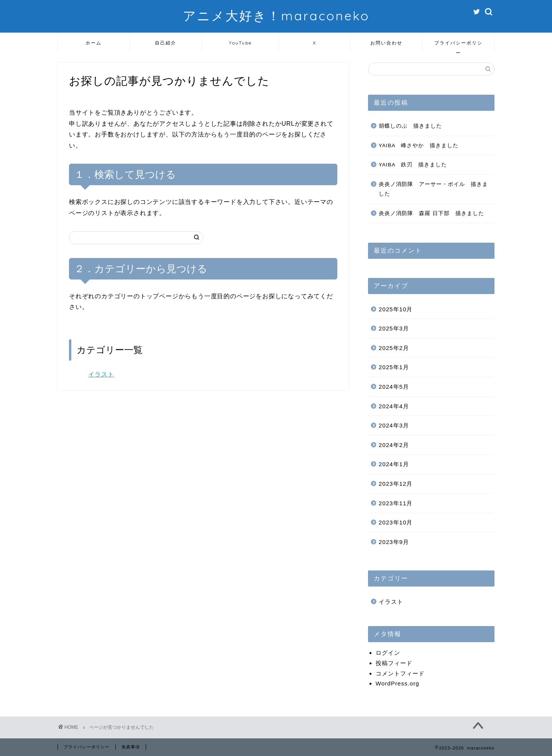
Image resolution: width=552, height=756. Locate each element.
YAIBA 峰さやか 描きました (419, 145)
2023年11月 (396, 503)
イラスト (101, 374)
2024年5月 (394, 387)
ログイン (388, 653)
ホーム (94, 43)
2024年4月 (394, 406)
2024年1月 (394, 464)
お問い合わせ (386, 43)
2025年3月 (394, 328)
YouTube (240, 43)
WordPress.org (398, 683)
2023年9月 (394, 542)
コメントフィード (400, 673)
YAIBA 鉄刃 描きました (413, 165)
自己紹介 (166, 43)
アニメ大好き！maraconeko (276, 16)
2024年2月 (394, 445)
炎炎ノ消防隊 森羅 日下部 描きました (431, 213)
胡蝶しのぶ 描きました (410, 126)
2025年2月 (394, 348)
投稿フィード (394, 663)
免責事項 (131, 747)
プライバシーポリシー (458, 45)
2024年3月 (394, 425)
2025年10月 (396, 309)
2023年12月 (396, 484)
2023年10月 (396, 522)
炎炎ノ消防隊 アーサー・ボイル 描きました (433, 189)
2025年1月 (394, 367)
